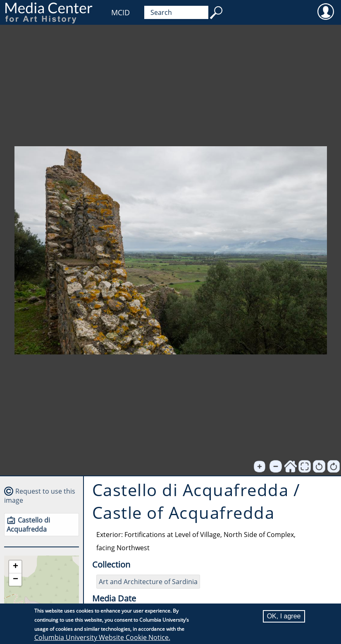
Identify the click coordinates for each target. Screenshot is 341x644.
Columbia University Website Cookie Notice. (102, 637)
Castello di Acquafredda (28, 525)
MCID (120, 12)
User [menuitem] (325, 11)
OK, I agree (284, 616)
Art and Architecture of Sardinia (148, 582)
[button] (15, 567)
